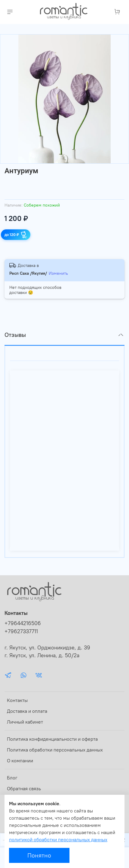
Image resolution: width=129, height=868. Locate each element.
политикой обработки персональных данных (58, 839)
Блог (12, 778)
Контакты (17, 700)
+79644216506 (23, 623)
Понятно (39, 855)
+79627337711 (21, 631)
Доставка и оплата (27, 711)
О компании (20, 761)
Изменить (58, 273)
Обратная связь (24, 788)
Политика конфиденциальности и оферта (52, 739)
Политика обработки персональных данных (55, 750)
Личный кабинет (25, 722)
